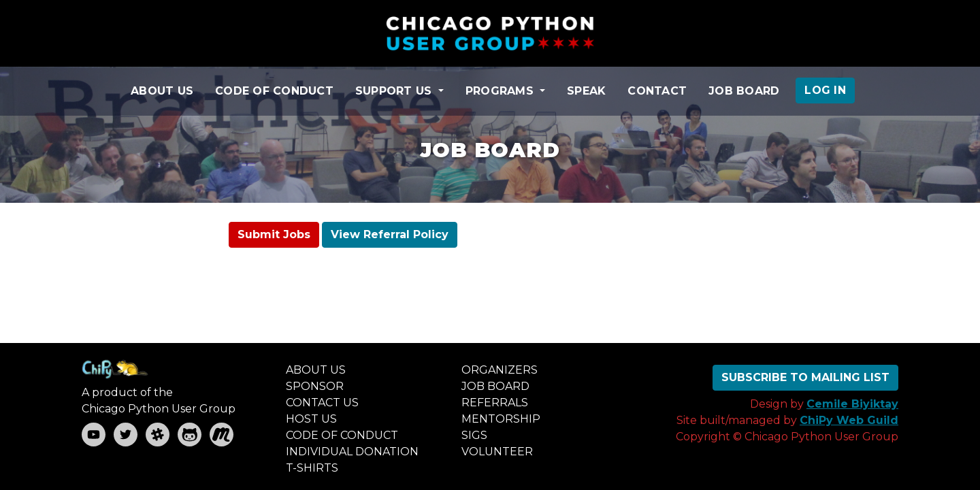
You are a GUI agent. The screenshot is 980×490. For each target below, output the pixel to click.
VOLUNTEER (497, 452)
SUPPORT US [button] (395, 91)
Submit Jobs (274, 234)
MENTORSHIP (501, 419)
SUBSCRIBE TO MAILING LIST (805, 377)
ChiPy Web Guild (849, 420)
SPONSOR (315, 386)
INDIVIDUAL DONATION (352, 452)
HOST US (311, 419)
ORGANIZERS (500, 370)
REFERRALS (495, 403)
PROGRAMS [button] (501, 91)
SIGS (474, 435)
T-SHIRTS (312, 468)
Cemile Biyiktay (852, 404)
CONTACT (657, 91)
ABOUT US (162, 91)
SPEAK (586, 91)
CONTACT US (322, 403)
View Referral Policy (390, 234)
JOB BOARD (744, 91)
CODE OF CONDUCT (274, 91)
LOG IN (825, 90)
